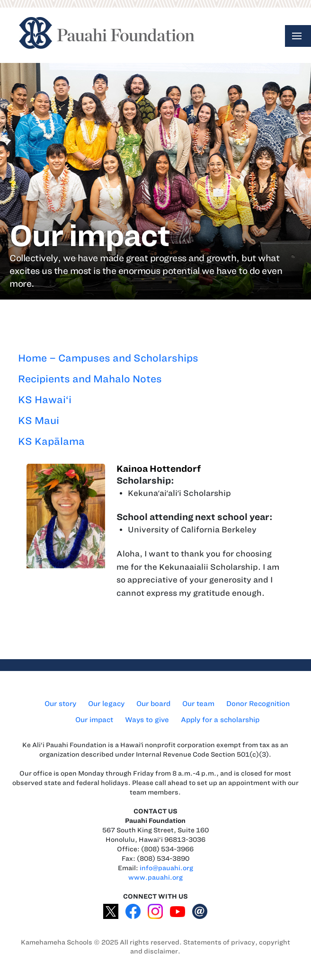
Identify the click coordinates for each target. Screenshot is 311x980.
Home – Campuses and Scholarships (108, 358)
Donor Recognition (258, 704)
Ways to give (147, 720)
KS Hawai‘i (45, 400)
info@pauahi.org (166, 868)
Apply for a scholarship (220, 720)
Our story (60, 704)
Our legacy (106, 704)
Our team (198, 704)
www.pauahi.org (155, 878)
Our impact (94, 720)
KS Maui (39, 420)
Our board (153, 704)
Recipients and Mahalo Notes (90, 379)
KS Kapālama (51, 441)
